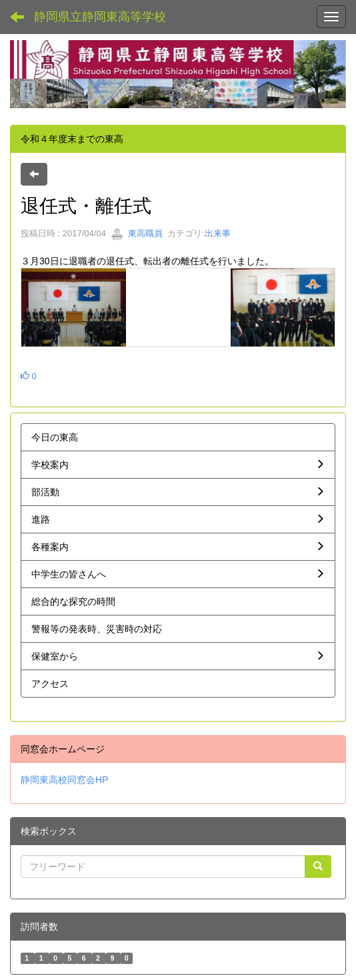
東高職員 (137, 233)
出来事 (218, 233)
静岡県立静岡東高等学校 (100, 17)
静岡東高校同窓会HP (64, 780)
